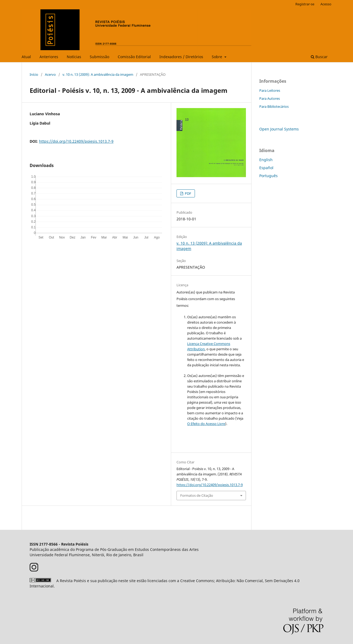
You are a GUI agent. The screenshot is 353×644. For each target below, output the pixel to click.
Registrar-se (305, 4)
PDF (188, 193)
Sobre (217, 57)
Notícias (74, 57)
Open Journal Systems (279, 129)
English (266, 160)
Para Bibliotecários (274, 106)
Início (34, 74)
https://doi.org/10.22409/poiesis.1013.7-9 (76, 141)
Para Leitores (270, 90)
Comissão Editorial (134, 57)
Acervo (50, 74)
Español (266, 168)
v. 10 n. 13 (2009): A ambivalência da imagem (98, 74)
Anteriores (49, 57)
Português (268, 176)
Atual (26, 57)
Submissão (99, 57)
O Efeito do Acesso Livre (206, 424)
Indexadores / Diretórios (181, 57)
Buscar (319, 57)
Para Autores (270, 98)
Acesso (326, 4)
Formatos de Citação (197, 495)
